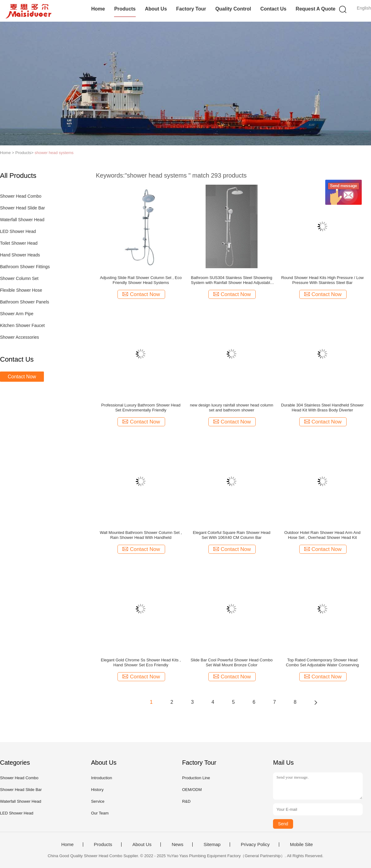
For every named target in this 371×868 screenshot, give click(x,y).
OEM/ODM (192, 790)
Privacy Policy (255, 844)
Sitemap (212, 844)
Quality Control (233, 9)
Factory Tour (191, 9)
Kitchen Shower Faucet (22, 325)
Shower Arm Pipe (17, 314)
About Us (156, 9)
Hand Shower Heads (20, 255)
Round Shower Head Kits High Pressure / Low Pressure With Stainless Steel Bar (322, 280)
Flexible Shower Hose (21, 290)
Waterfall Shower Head (22, 220)
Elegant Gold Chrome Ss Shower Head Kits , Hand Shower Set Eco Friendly (141, 662)
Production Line (196, 778)
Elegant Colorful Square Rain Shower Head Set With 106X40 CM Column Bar (232, 535)
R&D (186, 801)
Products (125, 9)
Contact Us (273, 9)
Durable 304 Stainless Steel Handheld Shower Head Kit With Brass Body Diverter (322, 408)
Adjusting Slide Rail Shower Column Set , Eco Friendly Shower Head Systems (141, 280)
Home (98, 9)
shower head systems (54, 153)
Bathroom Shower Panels (25, 302)
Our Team (100, 813)
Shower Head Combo (21, 196)
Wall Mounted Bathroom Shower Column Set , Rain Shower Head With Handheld (141, 535)
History (97, 790)
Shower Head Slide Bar (23, 208)
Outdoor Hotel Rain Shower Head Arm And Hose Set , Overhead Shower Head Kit (322, 535)
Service (98, 801)
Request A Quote (316, 9)
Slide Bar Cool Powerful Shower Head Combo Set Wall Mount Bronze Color (231, 662)
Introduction (101, 778)
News (177, 844)
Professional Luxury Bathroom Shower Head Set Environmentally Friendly (141, 408)
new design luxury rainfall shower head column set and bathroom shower (232, 408)
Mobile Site (301, 844)
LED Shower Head (18, 231)
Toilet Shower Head (19, 243)
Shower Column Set (19, 278)
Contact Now (22, 377)
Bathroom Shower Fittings (25, 267)
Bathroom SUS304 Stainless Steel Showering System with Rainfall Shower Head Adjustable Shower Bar (232, 280)
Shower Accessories (19, 337)
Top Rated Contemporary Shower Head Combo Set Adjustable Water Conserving (322, 662)
